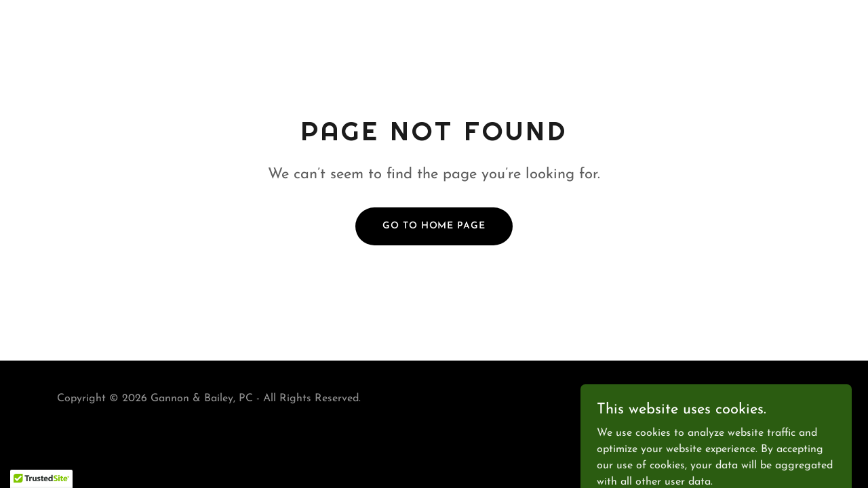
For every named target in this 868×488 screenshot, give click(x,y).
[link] (767, 407)
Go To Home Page (434, 226)
